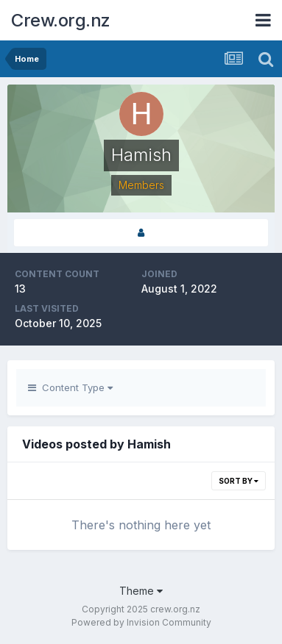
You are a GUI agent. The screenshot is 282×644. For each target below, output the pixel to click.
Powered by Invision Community (141, 622)
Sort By (239, 481)
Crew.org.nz (61, 20)
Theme (141, 591)
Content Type (70, 387)
